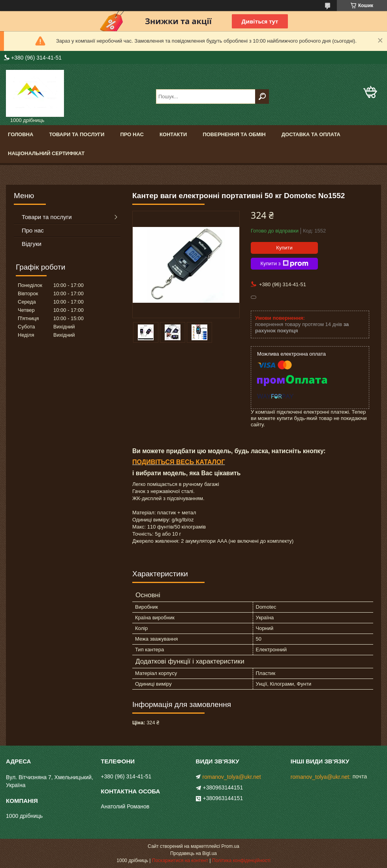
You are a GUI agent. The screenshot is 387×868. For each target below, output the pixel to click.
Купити (284, 248)
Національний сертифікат (46, 153)
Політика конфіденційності (241, 861)
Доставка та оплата (311, 134)
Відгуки (32, 244)
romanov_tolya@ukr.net (232, 777)
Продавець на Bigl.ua (193, 853)
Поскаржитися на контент (180, 861)
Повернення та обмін (234, 134)
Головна (21, 134)
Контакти (173, 134)
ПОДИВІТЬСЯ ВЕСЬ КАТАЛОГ (179, 462)
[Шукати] (262, 97)
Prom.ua (230, 846)
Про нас (132, 134)
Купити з (284, 264)
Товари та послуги (77, 134)
